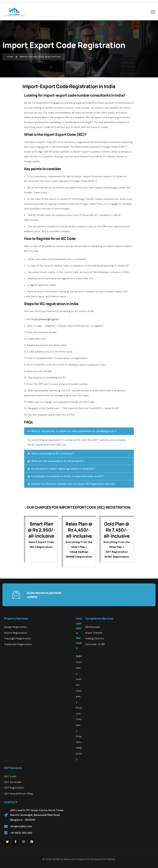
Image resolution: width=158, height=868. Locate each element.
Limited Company (79, 691)
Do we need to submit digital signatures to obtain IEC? (63, 469)
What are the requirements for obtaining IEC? (58, 461)
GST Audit (10, 776)
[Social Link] (7, 842)
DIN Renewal (92, 627)
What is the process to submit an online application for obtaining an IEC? (74, 431)
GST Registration (14, 788)
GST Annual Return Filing (18, 794)
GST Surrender (13, 782)
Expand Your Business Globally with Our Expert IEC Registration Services (73, 484)
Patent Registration (16, 633)
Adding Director (95, 638)
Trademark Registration (18, 644)
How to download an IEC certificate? (53, 453)
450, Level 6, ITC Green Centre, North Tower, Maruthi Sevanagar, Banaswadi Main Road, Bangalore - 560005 (37, 815)
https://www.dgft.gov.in (45, 319)
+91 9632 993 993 (21, 833)
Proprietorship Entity (79, 748)
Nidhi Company (79, 665)
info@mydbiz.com (21, 826)
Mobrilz (111, 859)
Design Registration (16, 627)
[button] (79, 431)
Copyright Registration (18, 638)
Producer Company (79, 719)
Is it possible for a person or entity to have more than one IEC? (68, 476)
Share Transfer (94, 633)
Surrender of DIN (95, 644)
